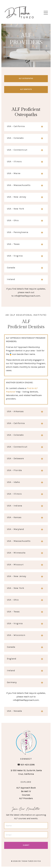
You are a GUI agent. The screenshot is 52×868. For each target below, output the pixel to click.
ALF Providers (26, 798)
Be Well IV (26, 791)
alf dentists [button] (26, 89)
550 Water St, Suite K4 (24, 770)
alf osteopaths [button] (26, 79)
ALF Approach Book (26, 788)
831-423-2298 (28, 765)
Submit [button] (26, 845)
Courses (26, 795)
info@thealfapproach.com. (27, 296)
